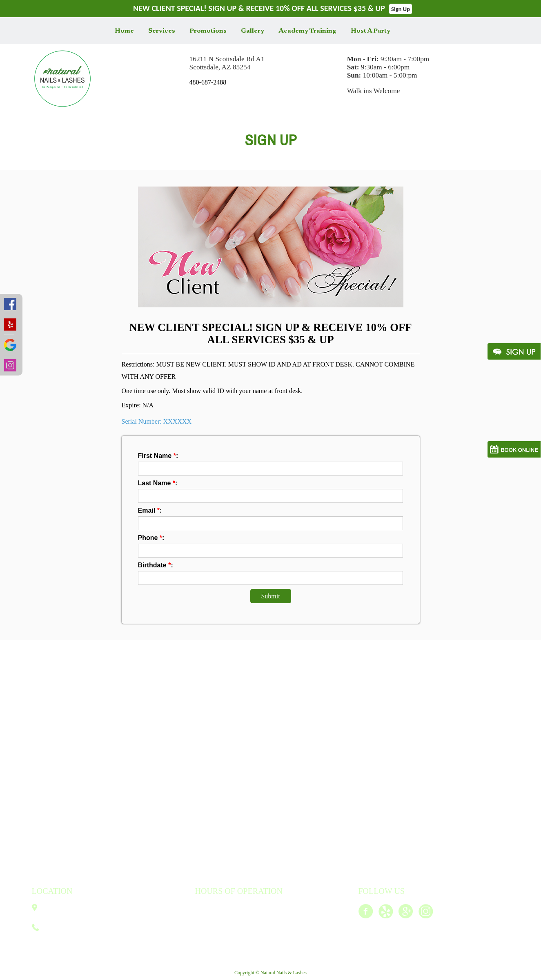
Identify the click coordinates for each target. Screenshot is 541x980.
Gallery (253, 31)
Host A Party (371, 31)
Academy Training (307, 31)
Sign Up (401, 9)
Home (124, 31)
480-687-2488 (208, 82)
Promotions (208, 31)
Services (162, 31)
